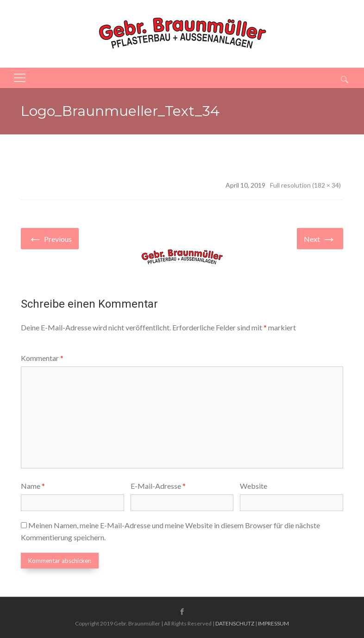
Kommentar (42, 358)
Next (320, 238)
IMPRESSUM (273, 623)
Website (254, 486)
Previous (50, 238)
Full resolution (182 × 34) (305, 185)
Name (33, 486)
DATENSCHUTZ (235, 623)
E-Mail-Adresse (158, 486)
